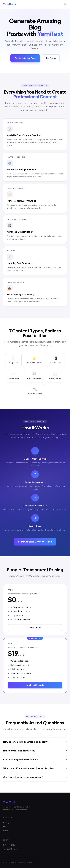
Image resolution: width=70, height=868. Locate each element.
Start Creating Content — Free (35, 542)
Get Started (35, 627)
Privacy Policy (9, 845)
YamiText (10, 4)
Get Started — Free (25, 58)
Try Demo (51, 58)
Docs (6, 831)
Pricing (6, 822)
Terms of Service (10, 849)
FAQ (5, 826)
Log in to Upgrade (35, 685)
